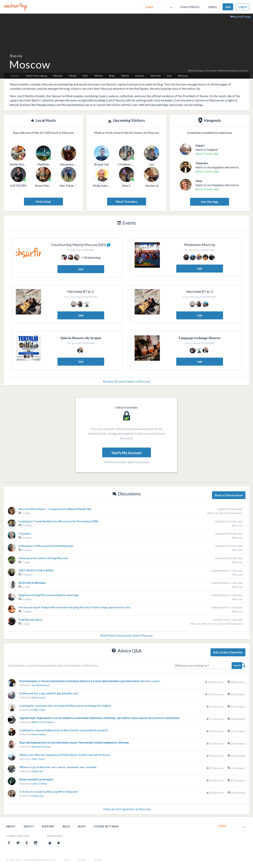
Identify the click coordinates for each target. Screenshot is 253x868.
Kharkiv (58, 76)
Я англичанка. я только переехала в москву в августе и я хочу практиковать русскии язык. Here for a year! (90, 681)
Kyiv (85, 76)
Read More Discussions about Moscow (126, 635)
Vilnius (99, 76)
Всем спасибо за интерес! (37, 779)
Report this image (241, 17)
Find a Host (43, 202)
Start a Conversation (229, 495)
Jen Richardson (41, 685)
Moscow (237, 525)
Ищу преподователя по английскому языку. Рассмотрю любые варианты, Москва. (74, 742)
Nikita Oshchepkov (43, 722)
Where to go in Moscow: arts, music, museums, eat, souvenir (58, 767)
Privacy (82, 860)
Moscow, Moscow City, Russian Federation (217, 624)
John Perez (38, 759)
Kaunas (140, 76)
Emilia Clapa (38, 710)
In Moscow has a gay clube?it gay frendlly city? (49, 693)
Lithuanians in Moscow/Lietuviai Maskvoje (46, 546)
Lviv (169, 76)
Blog (66, 826)
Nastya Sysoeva (41, 747)
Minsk (73, 76)
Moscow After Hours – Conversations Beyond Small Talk (55, 509)
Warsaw (183, 76)
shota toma (38, 697)
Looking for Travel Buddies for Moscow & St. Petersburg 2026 (58, 521)
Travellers (25, 534)
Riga (112, 76)
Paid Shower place (30, 620)
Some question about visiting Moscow (43, 558)
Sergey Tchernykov (207, 71)
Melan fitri (37, 771)
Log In (243, 7)
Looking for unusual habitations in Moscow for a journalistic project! (64, 730)
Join (228, 7)
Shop (82, 826)
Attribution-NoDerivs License (233, 71)
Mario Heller (39, 734)
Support (48, 826)
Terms (67, 860)
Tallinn (125, 76)
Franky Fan (38, 796)
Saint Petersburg (37, 76)
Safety (212, 7)
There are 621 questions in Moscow (127, 809)
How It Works (190, 7)
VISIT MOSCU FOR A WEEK (36, 570)
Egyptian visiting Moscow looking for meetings (49, 595)
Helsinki (156, 76)
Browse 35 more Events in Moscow (126, 381)
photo (191, 71)
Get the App (210, 202)
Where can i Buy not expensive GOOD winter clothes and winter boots (65, 755)
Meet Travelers (126, 202)
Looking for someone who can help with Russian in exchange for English (65, 706)
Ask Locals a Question (228, 652)
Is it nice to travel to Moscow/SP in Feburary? (49, 792)
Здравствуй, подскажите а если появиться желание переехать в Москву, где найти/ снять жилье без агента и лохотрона (99, 718)
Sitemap (98, 860)
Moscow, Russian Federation (225, 513)
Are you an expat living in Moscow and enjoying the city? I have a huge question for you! (75, 607)
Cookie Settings (106, 826)
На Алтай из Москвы (32, 583)
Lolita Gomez (39, 783)
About (11, 826)
